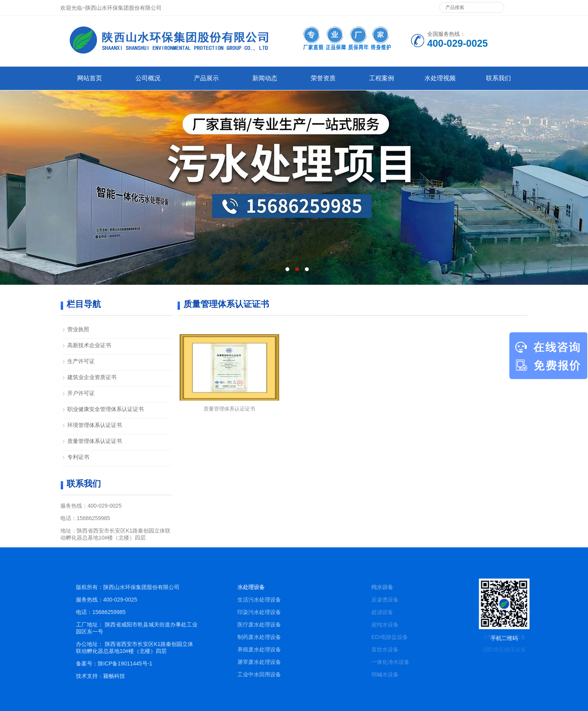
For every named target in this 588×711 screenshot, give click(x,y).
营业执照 (78, 329)
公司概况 (148, 78)
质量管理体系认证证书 (230, 401)
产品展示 (206, 78)
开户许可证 (81, 393)
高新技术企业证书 (89, 345)
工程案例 (382, 78)
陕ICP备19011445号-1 (187, 663)
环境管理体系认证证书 (95, 425)
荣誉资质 (323, 78)
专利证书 (78, 457)
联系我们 (498, 78)
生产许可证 (81, 361)
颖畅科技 (176, 676)
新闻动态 (265, 78)
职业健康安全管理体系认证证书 (106, 409)
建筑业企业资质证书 (92, 377)
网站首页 (90, 78)
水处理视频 (440, 78)
